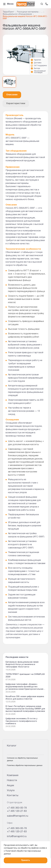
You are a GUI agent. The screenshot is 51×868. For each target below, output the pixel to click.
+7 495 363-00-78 (17, 808)
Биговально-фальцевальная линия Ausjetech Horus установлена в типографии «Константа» (22, 665)
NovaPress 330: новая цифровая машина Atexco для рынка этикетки (25, 698)
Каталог (12, 746)
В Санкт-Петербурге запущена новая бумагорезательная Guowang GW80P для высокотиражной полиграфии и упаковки (25, 709)
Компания (13, 775)
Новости (12, 780)
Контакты (13, 796)
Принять (26, 860)
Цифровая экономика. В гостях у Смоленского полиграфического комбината (21, 721)
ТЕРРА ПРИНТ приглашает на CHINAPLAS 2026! (25, 676)
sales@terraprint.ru (18, 816)
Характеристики (16, 104)
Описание (12, 95)
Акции (10, 786)
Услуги (11, 791)
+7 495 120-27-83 (17, 811)
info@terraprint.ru (17, 837)
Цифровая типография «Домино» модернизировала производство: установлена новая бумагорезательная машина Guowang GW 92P (24, 687)
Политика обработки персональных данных (25, 766)
